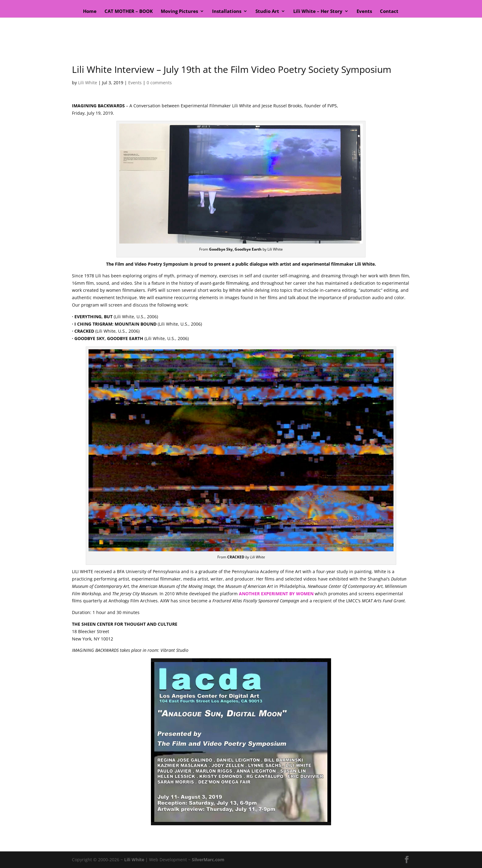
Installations (227, 12)
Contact (389, 12)
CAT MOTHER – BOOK (129, 12)
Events (364, 12)
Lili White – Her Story (318, 12)
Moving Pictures (179, 12)
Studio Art (267, 12)
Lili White (88, 83)
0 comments (159, 83)
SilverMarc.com (208, 860)
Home (90, 12)
